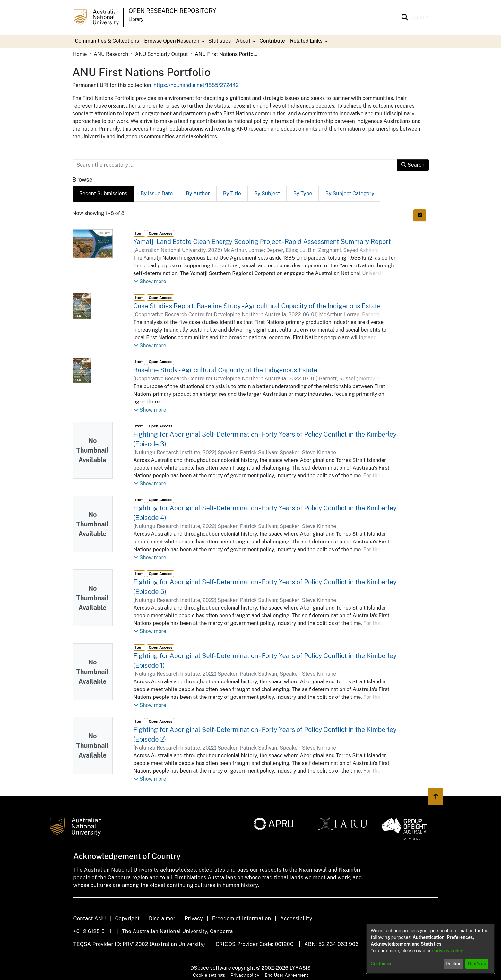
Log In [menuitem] (417, 17)
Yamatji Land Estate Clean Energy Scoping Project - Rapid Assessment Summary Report (262, 242)
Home (80, 54)
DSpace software (211, 968)
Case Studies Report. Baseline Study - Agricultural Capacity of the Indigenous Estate (257, 306)
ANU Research (111, 54)
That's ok (477, 964)
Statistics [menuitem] (220, 41)
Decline (454, 964)
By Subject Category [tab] (350, 193)
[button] (150, 282)
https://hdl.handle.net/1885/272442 (196, 85)
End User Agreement (286, 975)
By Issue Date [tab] (157, 193)
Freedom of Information (242, 919)
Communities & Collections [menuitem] (107, 41)
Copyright (127, 919)
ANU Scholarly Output (162, 54)
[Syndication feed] (420, 215)
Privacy (194, 919)
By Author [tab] (198, 193)
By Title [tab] (232, 193)
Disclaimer (162, 919)
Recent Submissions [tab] (103, 193)
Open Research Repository (173, 11)
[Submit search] (405, 17)
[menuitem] (174, 41)
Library (136, 19)
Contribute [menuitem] (272, 41)
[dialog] (430, 949)
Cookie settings (209, 975)
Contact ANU (90, 919)
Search (413, 165)
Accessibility (296, 919)
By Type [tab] (302, 193)
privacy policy (449, 951)
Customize (382, 964)
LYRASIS (300, 968)
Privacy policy (245, 975)
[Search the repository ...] (235, 165)
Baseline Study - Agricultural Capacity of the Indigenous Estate (225, 370)
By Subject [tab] (267, 193)
